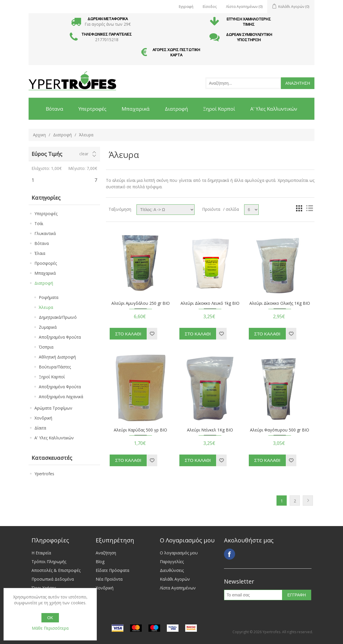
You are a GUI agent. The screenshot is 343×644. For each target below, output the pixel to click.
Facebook (230, 554)
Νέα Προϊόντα (109, 579)
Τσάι (39, 223)
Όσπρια (46, 347)
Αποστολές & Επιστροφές (56, 570)
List (309, 208)
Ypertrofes (44, 474)
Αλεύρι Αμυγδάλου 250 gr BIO (141, 303)
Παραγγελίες (172, 562)
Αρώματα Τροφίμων (53, 408)
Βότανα (42, 243)
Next (308, 501)
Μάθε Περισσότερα (50, 628)
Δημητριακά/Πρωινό (58, 317)
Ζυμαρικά (48, 327)
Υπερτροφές (46, 214)
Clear (84, 154)
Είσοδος (210, 7)
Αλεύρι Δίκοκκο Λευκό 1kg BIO (210, 303)
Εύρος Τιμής (47, 154)
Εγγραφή (186, 7)
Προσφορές (46, 263)
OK (50, 618)
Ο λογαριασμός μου (179, 553)
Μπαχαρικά (45, 273)
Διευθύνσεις (172, 570)
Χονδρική (43, 418)
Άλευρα (46, 307)
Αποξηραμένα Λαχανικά (61, 397)
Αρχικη (39, 135)
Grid (299, 208)
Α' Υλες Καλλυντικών (54, 438)
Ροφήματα (49, 297)
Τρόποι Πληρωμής (49, 562)
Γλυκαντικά (45, 233)
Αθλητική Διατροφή (57, 357)
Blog (100, 562)
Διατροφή (62, 135)
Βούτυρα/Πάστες (55, 367)
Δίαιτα (40, 428)
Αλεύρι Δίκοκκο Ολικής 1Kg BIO (280, 303)
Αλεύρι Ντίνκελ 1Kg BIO (210, 430)
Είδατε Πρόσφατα (112, 570)
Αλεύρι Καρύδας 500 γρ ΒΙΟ (140, 430)
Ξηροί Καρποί (52, 377)
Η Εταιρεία (41, 553)
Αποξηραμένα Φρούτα (60, 337)
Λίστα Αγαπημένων (178, 588)
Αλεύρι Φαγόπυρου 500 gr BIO (280, 430)
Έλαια (40, 253)
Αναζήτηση (106, 553)
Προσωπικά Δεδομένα (53, 579)
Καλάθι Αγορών (175, 579)
